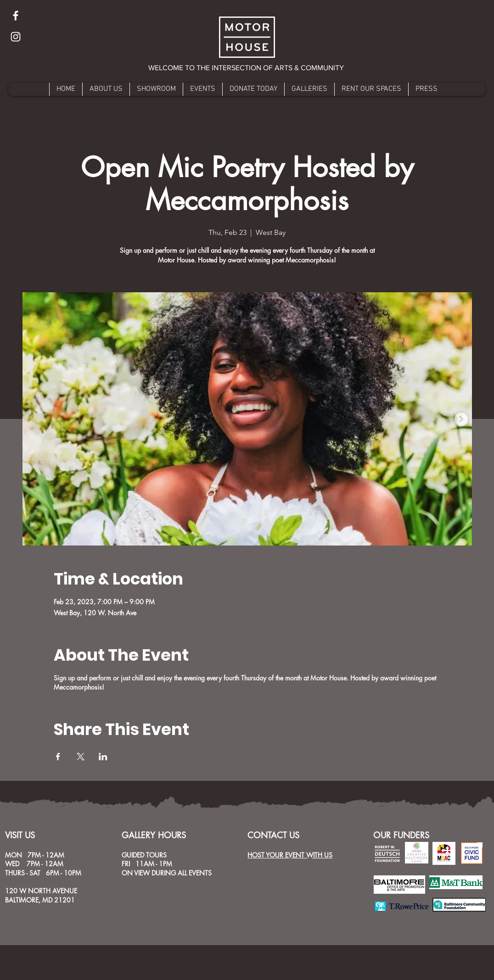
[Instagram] (16, 37)
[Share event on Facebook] (58, 757)
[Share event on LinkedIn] (103, 757)
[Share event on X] (81, 757)
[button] (247, 68)
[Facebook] (16, 16)
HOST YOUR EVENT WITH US (290, 855)
